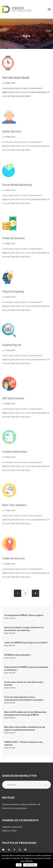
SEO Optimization (13, 399)
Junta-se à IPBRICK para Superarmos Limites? (26, 643)
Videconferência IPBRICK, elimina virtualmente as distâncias (26, 669)
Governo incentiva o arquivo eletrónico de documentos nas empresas (24, 629)
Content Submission (15, 453)
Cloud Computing (13, 293)
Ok (19, 865)
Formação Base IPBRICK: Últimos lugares (24, 615)
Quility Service (12, 133)
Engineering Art (12, 346)
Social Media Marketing (17, 186)
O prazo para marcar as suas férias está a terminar (24, 684)
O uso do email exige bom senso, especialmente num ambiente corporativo (24, 698)
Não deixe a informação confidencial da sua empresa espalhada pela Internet (25, 728)
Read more (10, 618)
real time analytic (14, 506)
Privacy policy (30, 865)
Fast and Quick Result (16, 78)
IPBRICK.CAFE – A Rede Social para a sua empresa (23, 743)
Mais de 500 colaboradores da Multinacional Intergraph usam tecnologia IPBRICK (25, 713)
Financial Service (13, 239)
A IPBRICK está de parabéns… (18, 655)
